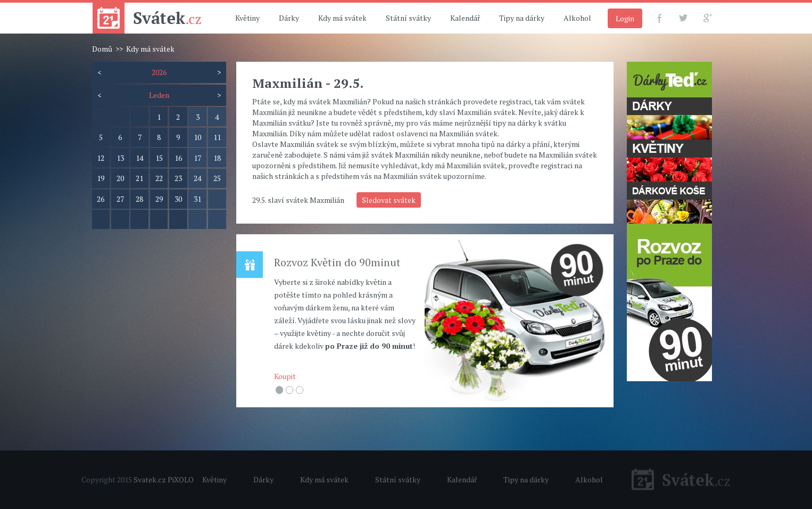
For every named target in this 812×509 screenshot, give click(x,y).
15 (159, 158)
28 (139, 199)
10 (197, 137)
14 (139, 158)
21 (139, 178)
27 (120, 199)
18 (217, 158)
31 (197, 199)
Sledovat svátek (389, 200)
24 (197, 178)
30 (178, 199)
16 (178, 158)
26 (101, 199)
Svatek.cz (150, 479)
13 (120, 158)
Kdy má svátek (342, 18)
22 (159, 178)
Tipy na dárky (522, 18)
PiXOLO (181, 479)
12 (101, 158)
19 (101, 178)
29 (159, 199)
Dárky (289, 18)
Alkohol (577, 18)
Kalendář (465, 18)
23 (178, 178)
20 (120, 178)
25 (217, 178)
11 (217, 137)
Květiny (247, 18)
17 (197, 158)
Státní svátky (408, 18)
